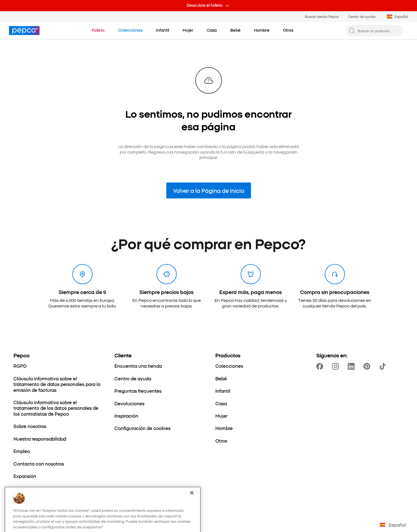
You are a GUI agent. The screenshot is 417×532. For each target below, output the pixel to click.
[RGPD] (20, 366)
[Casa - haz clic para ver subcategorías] (212, 30)
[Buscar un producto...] (379, 31)
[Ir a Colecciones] (130, 30)
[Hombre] (224, 428)
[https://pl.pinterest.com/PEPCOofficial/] (368, 366)
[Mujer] (221, 416)
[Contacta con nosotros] (39, 464)
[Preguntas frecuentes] (138, 391)
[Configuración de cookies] (142, 428)
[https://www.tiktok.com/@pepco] (384, 366)
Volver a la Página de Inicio (209, 190)
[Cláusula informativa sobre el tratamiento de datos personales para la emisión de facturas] (57, 384)
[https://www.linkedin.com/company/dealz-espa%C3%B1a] (352, 366)
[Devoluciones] (129, 403)
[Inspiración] (126, 416)
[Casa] (221, 403)
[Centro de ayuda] (133, 378)
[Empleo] (22, 451)
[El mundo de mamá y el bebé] (45, 489)
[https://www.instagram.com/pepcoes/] (337, 366)
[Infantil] (223, 391)
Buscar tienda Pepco (322, 16)
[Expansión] (25, 476)
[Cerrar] (192, 507)
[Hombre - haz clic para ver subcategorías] (262, 30)
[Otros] (221, 441)
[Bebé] (221, 378)
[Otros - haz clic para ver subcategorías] (288, 30)
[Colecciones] (229, 366)
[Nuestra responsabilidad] (40, 439)
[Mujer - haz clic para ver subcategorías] (188, 30)
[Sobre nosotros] (30, 426)
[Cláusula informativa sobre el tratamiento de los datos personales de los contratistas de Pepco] (57, 408)
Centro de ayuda (362, 16)
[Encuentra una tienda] (138, 366)
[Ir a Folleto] (98, 30)
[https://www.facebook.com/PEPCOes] (321, 366)
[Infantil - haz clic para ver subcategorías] (163, 30)
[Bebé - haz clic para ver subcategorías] (235, 30)
